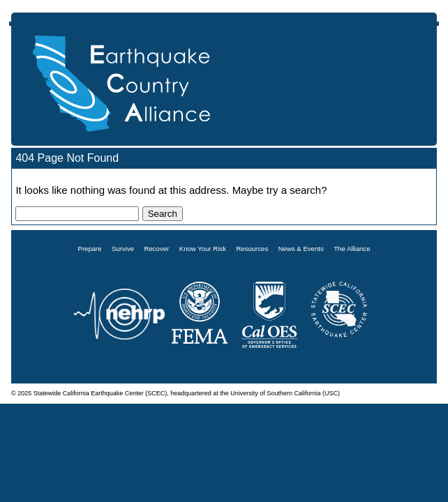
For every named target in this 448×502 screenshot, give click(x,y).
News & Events (301, 249)
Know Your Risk (203, 249)
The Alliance (352, 249)
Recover (157, 249)
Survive (123, 249)
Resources (252, 249)
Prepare (90, 249)
